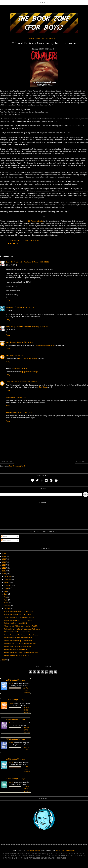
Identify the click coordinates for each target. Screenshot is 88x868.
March (6, 603)
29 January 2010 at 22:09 (40, 327)
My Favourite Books (36, 221)
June (6, 594)
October (7, 582)
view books (27, 693)
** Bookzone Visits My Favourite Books (17, 632)
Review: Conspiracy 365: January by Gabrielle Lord (21, 635)
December (8, 576)
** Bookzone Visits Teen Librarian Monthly (18, 638)
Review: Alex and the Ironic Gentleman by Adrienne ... (22, 629)
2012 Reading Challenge (16, 779)
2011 (4, 571)
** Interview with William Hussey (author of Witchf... (21, 626)
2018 (4, 553)
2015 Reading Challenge (16, 719)
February (7, 606)
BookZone (10, 307)
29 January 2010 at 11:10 (40, 262)
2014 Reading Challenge (16, 739)
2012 (4, 568)
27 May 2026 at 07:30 (19, 397)
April (6, 600)
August (7, 588)
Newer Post (7, 461)
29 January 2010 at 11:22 (26, 307)
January (7, 609)
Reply (8, 300)
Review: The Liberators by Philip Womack (18, 620)
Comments (6, 540)
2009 (4, 660)
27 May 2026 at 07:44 (25, 413)
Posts (4, 537)
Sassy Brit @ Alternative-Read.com (19, 262)
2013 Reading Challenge (16, 759)
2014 (4, 562)
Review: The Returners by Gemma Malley (18, 641)
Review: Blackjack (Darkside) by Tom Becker (19, 611)
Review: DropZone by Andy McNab (15, 623)
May (6, 597)
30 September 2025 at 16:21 (27, 382)
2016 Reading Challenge (16, 700)
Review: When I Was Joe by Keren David (17, 647)
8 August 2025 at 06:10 (19, 369)
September (8, 585)
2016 (4, 556)
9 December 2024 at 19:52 (24, 342)
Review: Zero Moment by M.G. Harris (16, 655)
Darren (11, 683)
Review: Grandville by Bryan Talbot (15, 650)
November (8, 579)
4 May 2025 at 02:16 (17, 355)
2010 (4, 574)
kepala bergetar (12, 413)
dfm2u (8, 397)
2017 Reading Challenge (16, 680)
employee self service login (29, 372)
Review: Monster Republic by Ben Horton (17, 614)
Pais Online (43, 387)
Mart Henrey (10, 342)
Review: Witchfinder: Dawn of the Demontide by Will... (22, 653)
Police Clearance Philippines (44, 345)
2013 (4, 565)
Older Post (81, 461)
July (6, 591)
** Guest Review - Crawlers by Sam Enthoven (19, 617)
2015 (4, 559)
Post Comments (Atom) (17, 466)
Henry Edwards (11, 382)
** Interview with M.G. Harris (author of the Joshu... (21, 644)
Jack (8, 355)
